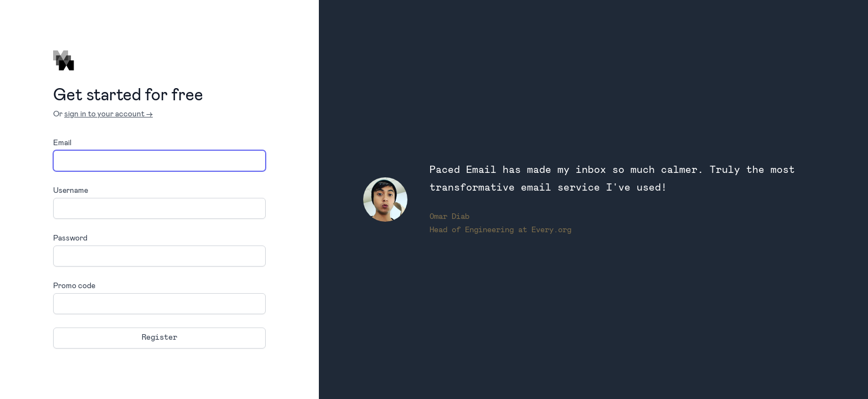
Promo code (74, 285)
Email (62, 142)
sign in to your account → (108, 113)
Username (71, 190)
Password (70, 237)
